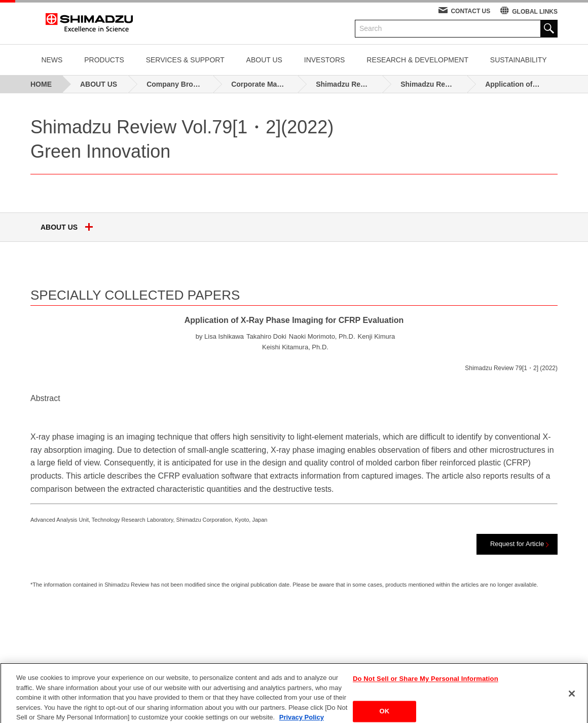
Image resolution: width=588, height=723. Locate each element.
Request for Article (517, 544)
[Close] (572, 700)
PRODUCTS (104, 60)
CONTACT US (470, 11)
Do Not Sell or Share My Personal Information (426, 685)
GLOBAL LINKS (535, 12)
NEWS (52, 60)
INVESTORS (325, 60)
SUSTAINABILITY (519, 60)
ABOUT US (264, 60)
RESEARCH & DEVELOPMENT (417, 60)
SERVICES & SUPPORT (185, 60)
